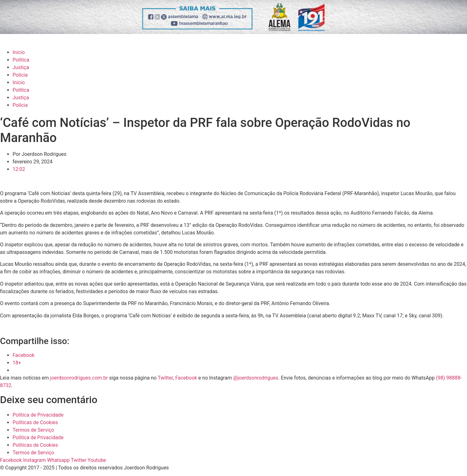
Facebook (186, 378)
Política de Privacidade (38, 415)
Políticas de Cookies (35, 422)
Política (21, 60)
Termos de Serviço (33, 430)
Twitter (165, 378)
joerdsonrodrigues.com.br (78, 378)
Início (19, 52)
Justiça (21, 67)
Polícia (20, 75)
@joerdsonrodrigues (256, 378)
